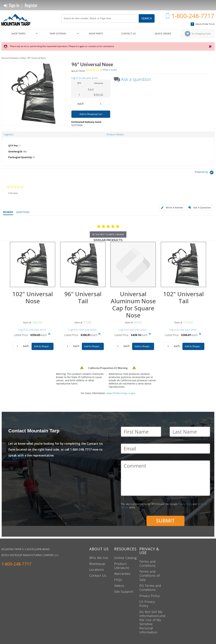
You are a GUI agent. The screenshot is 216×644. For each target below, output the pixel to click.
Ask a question (136, 79)
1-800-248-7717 (193, 16)
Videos (119, 586)
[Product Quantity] (100, 104)
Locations (97, 570)
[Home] (17, 20)
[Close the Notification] (211, 46)
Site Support (124, 592)
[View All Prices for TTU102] (200, 334)
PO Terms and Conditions (150, 588)
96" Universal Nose (37, 58)
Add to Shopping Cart (91, 114)
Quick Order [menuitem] (163, 34)
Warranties (122, 574)
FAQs (118, 580)
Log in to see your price (85, 78)
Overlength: (16, 151)
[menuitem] (20, 34)
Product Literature (122, 566)
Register (31, 5)
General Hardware (10, 58)
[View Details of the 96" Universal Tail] (83, 264)
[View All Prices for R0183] (150, 334)
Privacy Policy (185, 504)
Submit (165, 521)
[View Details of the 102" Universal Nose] (33, 264)
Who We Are (99, 558)
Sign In (11, 5)
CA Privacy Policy (147, 604)
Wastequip (97, 564)
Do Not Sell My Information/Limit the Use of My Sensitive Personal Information (152, 622)
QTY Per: (13, 146)
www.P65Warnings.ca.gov (121, 393)
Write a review (110, 70)
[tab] (108, 152)
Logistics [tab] (9, 134)
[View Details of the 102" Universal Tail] (183, 264)
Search (147, 18)
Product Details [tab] (115, 134)
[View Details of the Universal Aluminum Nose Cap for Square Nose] (133, 264)
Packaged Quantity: (20, 157)
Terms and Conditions (148, 563)
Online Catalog (125, 558)
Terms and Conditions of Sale (150, 576)
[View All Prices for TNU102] (49, 334)
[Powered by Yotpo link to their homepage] (205, 173)
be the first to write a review (108, 234)
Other (23, 58)
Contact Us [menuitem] (128, 34)
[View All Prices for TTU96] (99, 334)
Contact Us (98, 575)
